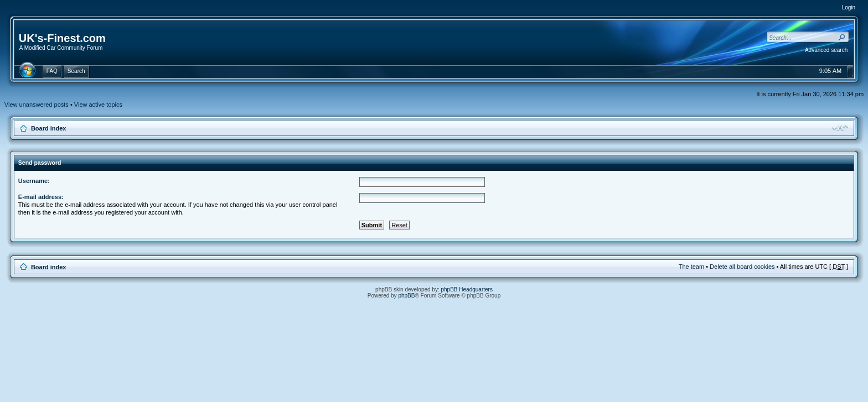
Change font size (840, 128)
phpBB (406, 296)
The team (691, 267)
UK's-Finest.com (62, 38)
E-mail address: (41, 197)
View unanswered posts (37, 105)
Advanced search (826, 50)
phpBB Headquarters (467, 289)
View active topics (98, 105)
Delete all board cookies (742, 267)
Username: (34, 181)
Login (849, 7)
